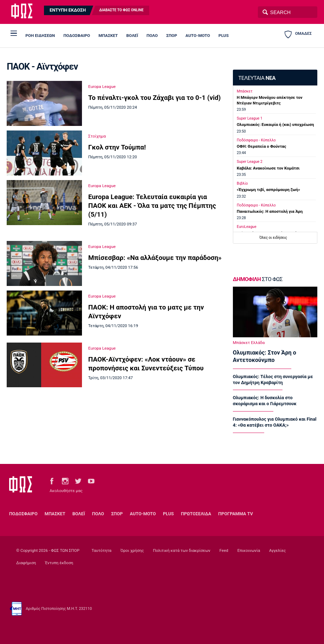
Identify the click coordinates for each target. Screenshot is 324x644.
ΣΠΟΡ (172, 36)
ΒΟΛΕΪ (132, 36)
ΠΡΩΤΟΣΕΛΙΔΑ (196, 514)
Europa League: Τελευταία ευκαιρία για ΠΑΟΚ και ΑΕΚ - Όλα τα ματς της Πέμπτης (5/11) (152, 206)
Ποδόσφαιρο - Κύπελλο (256, 140)
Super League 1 (250, 118)
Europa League (102, 87)
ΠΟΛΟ (152, 36)
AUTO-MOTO (198, 36)
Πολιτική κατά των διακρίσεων (182, 550)
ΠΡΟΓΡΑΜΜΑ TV (236, 514)
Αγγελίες (278, 550)
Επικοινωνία (249, 550)
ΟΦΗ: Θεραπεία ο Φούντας (262, 146)
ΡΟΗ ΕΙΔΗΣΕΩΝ (40, 36)
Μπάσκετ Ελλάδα (249, 343)
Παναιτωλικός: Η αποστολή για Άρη (270, 211)
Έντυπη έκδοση (59, 563)
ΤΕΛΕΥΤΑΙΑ (257, 78)
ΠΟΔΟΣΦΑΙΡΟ (77, 36)
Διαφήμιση (26, 563)
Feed (224, 550)
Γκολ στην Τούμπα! (117, 147)
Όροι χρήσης (132, 550)
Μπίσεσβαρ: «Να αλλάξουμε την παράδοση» (155, 258)
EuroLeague (247, 227)
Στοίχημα (97, 136)
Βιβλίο (242, 183)
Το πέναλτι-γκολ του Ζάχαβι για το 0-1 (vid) (155, 98)
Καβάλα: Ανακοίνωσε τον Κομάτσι (268, 168)
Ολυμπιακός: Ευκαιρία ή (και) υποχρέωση (275, 125)
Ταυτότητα (101, 550)
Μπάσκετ (245, 91)
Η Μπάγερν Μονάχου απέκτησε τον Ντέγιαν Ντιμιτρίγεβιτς (270, 100)
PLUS (224, 36)
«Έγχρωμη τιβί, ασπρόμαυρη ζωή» (268, 190)
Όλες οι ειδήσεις (273, 238)
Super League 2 (250, 162)
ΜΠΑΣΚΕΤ (108, 36)
